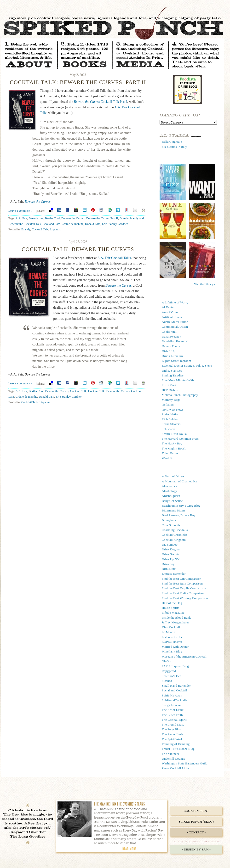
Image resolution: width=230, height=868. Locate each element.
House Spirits (170, 608)
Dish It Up (169, 351)
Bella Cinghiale (172, 142)
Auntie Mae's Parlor (175, 322)
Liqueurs (55, 229)
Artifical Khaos (172, 317)
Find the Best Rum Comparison (182, 583)
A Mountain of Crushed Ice (179, 481)
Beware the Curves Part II (102, 218)
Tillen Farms (170, 453)
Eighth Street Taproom (176, 361)
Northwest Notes (173, 409)
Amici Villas (170, 312)
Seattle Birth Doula (174, 434)
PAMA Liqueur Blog (175, 666)
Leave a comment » (20, 211)
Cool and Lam (51, 224)
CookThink (169, 332)
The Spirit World (173, 739)
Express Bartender (174, 574)
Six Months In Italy (174, 147)
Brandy (124, 218)
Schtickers (168, 429)
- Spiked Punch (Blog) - (196, 822)
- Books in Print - (196, 811)
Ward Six (168, 458)
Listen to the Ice (172, 637)
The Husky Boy (172, 443)
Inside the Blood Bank (176, 618)
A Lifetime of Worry (175, 302)
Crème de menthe (73, 224)
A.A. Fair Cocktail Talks (114, 258)
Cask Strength (171, 525)
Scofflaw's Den (172, 676)
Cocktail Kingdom (174, 540)
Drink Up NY (171, 559)
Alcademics (169, 486)
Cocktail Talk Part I (101, 102)
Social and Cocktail (174, 690)
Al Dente (168, 307)
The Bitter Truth (172, 715)
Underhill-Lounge (173, 759)
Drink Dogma (171, 549)
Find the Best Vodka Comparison (183, 593)
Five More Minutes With (178, 380)
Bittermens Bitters (174, 510)
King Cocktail (171, 627)
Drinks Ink (169, 569)
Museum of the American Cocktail (184, 656)
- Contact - (196, 832)
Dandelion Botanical (175, 341)
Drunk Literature (173, 356)
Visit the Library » (205, 284)
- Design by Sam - (196, 849)
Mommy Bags (171, 400)
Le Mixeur (169, 632)
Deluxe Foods (171, 346)
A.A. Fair (21, 218)
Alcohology (169, 491)
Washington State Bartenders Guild (185, 763)
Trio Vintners (170, 754)
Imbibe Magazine (173, 613)
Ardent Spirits (171, 496)
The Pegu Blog (171, 729)
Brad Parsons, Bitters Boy (178, 515)
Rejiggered (169, 671)
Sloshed (167, 681)
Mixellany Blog (172, 651)
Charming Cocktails (175, 530)
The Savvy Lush (172, 734)
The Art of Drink (173, 710)
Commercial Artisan (175, 327)
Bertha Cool (52, 218)
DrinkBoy (168, 564)
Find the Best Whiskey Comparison (185, 598)
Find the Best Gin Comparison (181, 579)
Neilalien (168, 404)
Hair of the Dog (172, 603)
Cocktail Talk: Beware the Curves (78, 249)
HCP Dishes (170, 390)
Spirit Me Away (172, 695)
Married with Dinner (175, 647)
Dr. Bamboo (170, 545)
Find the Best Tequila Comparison (184, 588)
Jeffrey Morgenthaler (175, 622)
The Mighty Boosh (174, 448)
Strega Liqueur (171, 705)
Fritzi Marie (170, 385)
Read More (129, 849)
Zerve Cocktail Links (175, 768)
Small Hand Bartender (176, 686)
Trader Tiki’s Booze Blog (178, 749)
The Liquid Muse (173, 724)
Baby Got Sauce (172, 501)
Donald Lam (92, 224)
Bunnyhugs (169, 520)
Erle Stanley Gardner (115, 224)
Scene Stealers (171, 424)
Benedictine (36, 218)
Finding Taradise (173, 375)
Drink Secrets (171, 554)
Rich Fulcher (170, 419)
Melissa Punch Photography (180, 395)
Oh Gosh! (168, 661)
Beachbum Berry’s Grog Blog (181, 506)
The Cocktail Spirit (174, 720)
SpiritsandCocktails (174, 700)
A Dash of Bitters (173, 476)
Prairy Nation (170, 414)
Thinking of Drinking (176, 744)
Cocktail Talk (33, 224)
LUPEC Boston (172, 642)
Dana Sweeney (171, 336)
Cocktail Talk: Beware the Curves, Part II (78, 82)
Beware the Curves (38, 202)
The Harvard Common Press (180, 439)
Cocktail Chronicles (175, 535)
